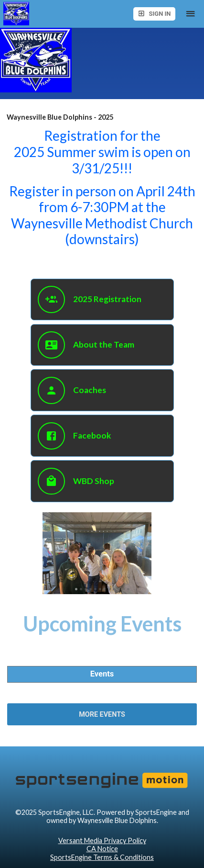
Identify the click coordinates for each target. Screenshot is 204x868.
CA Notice (102, 849)
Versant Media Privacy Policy (102, 840)
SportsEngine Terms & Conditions (102, 857)
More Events (102, 715)
